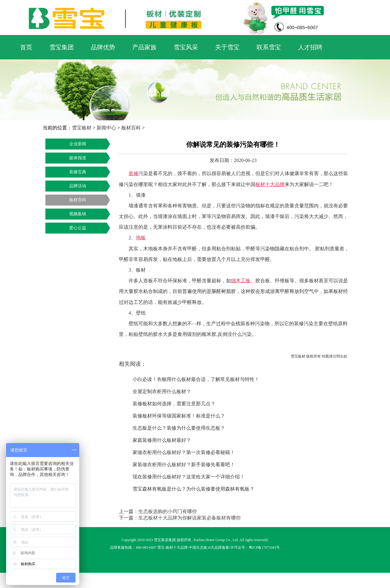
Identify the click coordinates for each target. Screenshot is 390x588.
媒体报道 (78, 158)
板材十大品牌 (177, 548)
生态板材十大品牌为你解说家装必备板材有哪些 (190, 518)
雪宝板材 (82, 128)
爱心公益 (78, 228)
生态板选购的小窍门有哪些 (168, 511)
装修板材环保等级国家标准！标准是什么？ (179, 416)
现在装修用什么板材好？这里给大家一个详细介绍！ (189, 477)
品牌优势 (103, 47)
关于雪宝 (227, 47)
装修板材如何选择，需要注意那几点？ (174, 404)
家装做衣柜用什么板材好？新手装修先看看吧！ (184, 465)
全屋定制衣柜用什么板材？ (162, 391)
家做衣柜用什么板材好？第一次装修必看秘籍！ (184, 452)
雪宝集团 (62, 47)
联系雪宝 (269, 47)
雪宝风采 (186, 47)
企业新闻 (78, 144)
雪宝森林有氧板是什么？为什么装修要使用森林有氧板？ (193, 489)
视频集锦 (78, 214)
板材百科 (131, 128)
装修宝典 (78, 172)
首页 (26, 47)
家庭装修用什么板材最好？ (162, 440)
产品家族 (144, 47)
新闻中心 (106, 128)
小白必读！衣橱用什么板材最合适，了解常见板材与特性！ (196, 379)
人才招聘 (310, 47)
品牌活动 (78, 186)
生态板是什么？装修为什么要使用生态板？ (179, 428)
